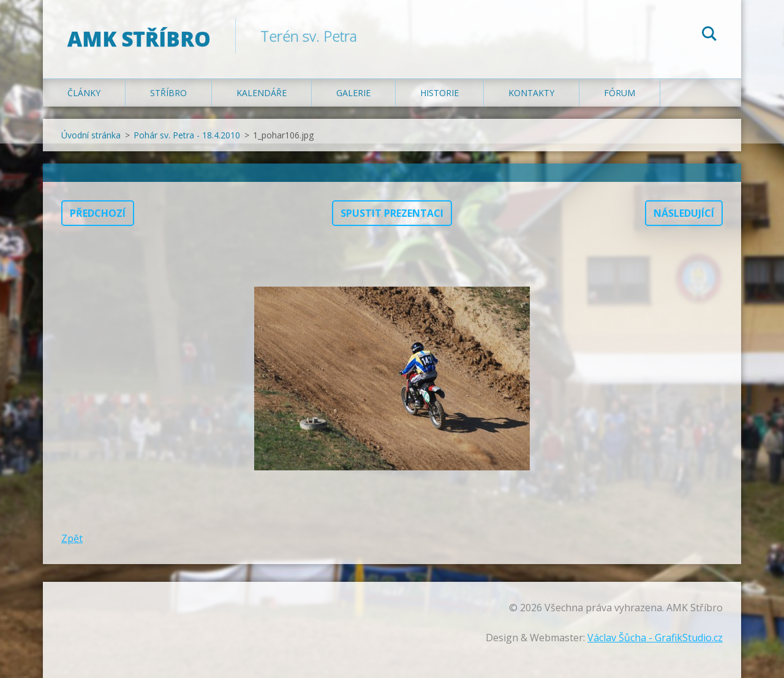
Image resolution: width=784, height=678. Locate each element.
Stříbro (168, 93)
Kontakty (531, 93)
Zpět (72, 538)
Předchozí (98, 213)
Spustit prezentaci (392, 213)
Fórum (620, 93)
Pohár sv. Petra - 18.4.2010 (187, 135)
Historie (439, 93)
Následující (684, 213)
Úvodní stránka (91, 135)
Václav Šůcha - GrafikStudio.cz (655, 638)
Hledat (709, 36)
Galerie (353, 93)
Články (84, 93)
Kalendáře (262, 93)
